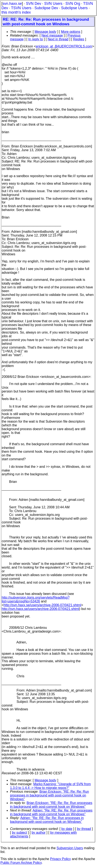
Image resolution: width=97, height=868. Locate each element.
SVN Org (73, 4)
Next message (52, 35)
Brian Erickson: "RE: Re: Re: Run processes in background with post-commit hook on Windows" (49, 795)
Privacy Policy (60, 859)
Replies (79, 39)
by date (67, 829)
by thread (84, 829)
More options (71, 32)
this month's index (16, 12)
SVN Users (53, 4)
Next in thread (58, 39)
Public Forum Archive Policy (21, 863)
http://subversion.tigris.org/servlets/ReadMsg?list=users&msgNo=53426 (36, 599)
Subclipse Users (74, 8)
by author (39, 833)
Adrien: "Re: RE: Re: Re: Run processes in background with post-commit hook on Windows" (51, 812)
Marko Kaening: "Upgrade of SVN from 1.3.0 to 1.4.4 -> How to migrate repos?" (50, 786)
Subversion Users (70, 848)
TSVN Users (21, 8)
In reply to (36, 39)
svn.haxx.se (12, 4)
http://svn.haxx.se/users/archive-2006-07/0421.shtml (42, 605)
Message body (45, 32)
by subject (19, 833)
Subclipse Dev (46, 8)
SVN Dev (33, 4)
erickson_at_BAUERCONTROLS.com (64, 46)
